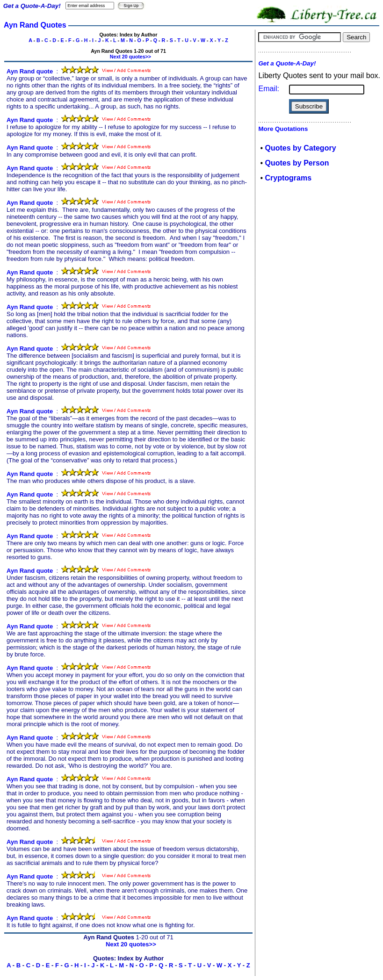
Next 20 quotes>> (130, 57)
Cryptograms (289, 178)
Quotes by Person (297, 163)
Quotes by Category (301, 148)
